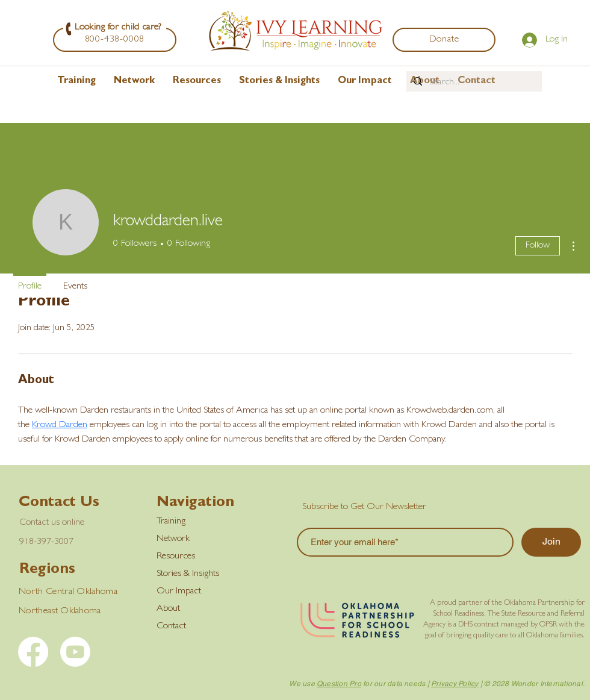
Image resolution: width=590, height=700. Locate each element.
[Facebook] (33, 652)
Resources (176, 557)
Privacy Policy (455, 684)
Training (171, 522)
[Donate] (444, 40)
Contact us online (52, 523)
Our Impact (179, 592)
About (168, 609)
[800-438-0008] (115, 40)
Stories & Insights (188, 574)
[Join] (551, 542)
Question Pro (339, 684)
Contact (171, 627)
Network (173, 539)
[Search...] (473, 83)
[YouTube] (75, 652)
